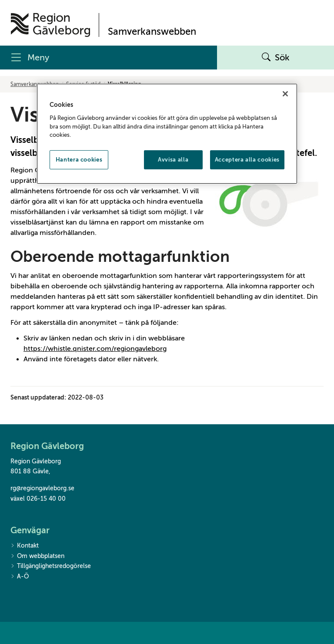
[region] (167, 134)
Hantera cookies (79, 159)
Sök (276, 58)
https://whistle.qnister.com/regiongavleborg (95, 349)
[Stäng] (285, 94)
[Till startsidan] (50, 25)
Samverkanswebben (35, 84)
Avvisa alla (173, 159)
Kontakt (25, 546)
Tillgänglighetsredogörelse (51, 566)
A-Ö (20, 577)
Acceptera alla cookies (247, 159)
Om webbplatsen (37, 556)
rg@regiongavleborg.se (42, 488)
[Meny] (109, 58)
